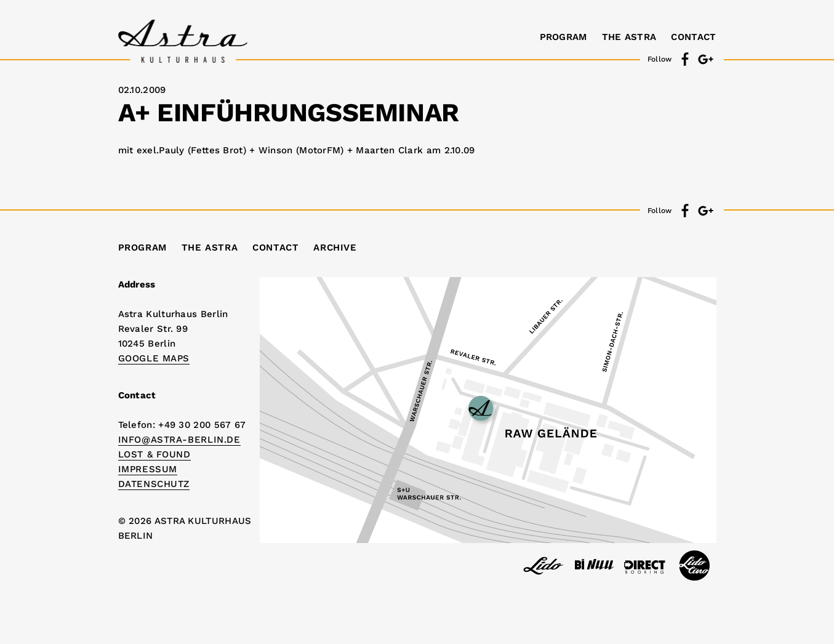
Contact (693, 37)
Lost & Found (154, 454)
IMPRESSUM (148, 469)
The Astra (629, 37)
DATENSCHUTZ (154, 484)
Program (563, 37)
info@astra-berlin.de (179, 440)
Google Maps (154, 358)
